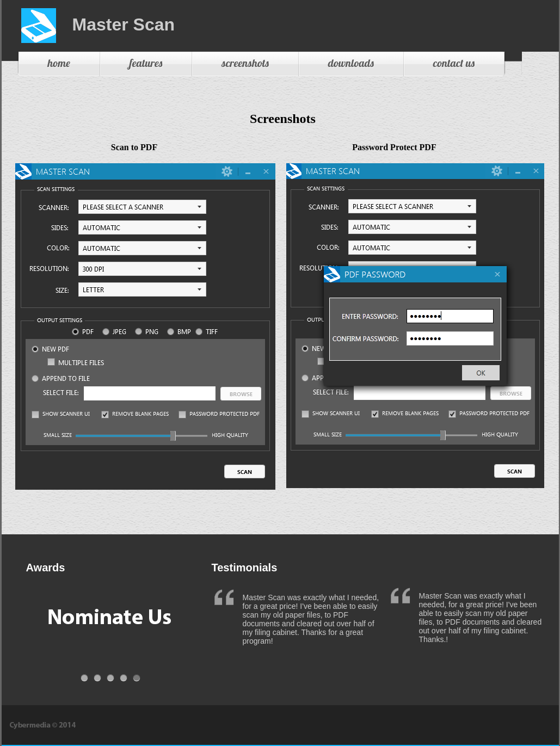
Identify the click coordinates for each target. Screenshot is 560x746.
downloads (351, 63)
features (146, 63)
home (59, 63)
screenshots (245, 63)
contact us (454, 63)
